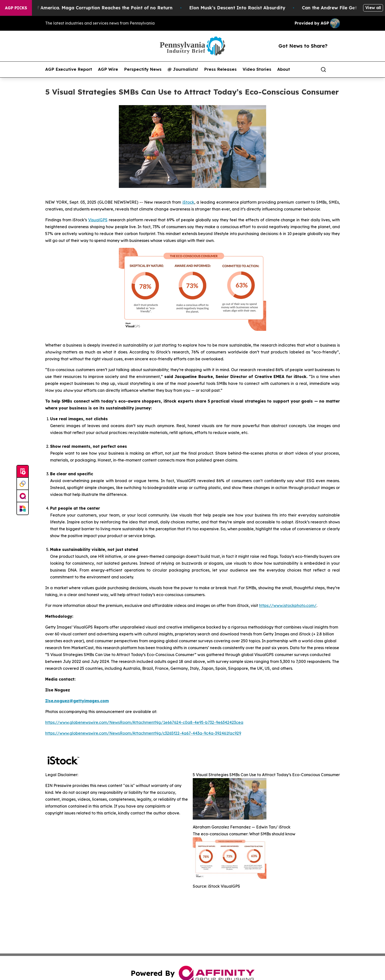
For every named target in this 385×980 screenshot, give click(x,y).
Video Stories (257, 69)
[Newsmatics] (23, 508)
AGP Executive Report (69, 69)
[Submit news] (23, 472)
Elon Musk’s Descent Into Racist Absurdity (243, 8)
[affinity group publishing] (23, 496)
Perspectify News (143, 69)
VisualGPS (98, 220)
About (284, 69)
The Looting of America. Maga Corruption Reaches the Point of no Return (95, 8)
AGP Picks (16, 8)
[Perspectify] (23, 484)
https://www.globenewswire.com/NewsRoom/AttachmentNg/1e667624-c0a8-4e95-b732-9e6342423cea (144, 722)
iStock (188, 202)
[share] (336, 70)
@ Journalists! (183, 69)
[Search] (323, 70)
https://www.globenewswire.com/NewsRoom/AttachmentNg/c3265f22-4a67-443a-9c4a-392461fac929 (143, 733)
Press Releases (220, 69)
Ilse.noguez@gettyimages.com (77, 701)
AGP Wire (108, 69)
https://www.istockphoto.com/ (288, 605)
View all (373, 8)
